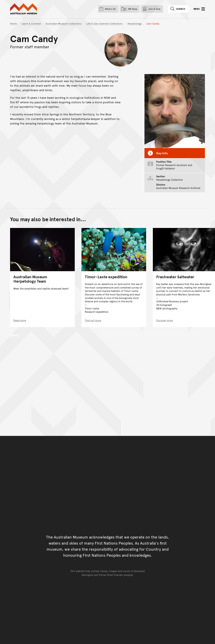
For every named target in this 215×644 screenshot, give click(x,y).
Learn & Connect (31, 23)
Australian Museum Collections (64, 23)
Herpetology (135, 23)
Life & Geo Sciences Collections (105, 23)
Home (13, 23)
